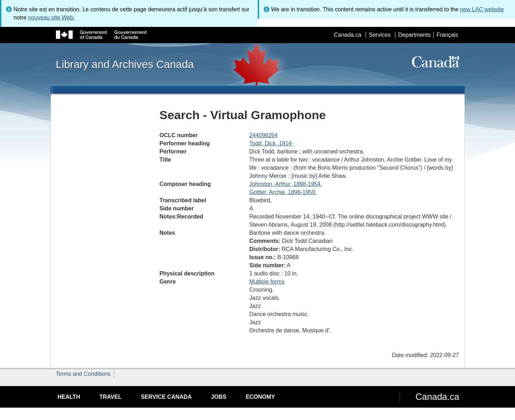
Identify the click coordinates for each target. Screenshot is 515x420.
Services (380, 35)
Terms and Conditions (83, 374)
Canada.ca (347, 35)
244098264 (263, 135)
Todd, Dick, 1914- (271, 143)
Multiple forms (267, 282)
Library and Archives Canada (125, 64)
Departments (414, 35)
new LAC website (482, 9)
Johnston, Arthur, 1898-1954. (285, 184)
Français (447, 35)
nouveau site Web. (51, 17)
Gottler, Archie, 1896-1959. (283, 192)
